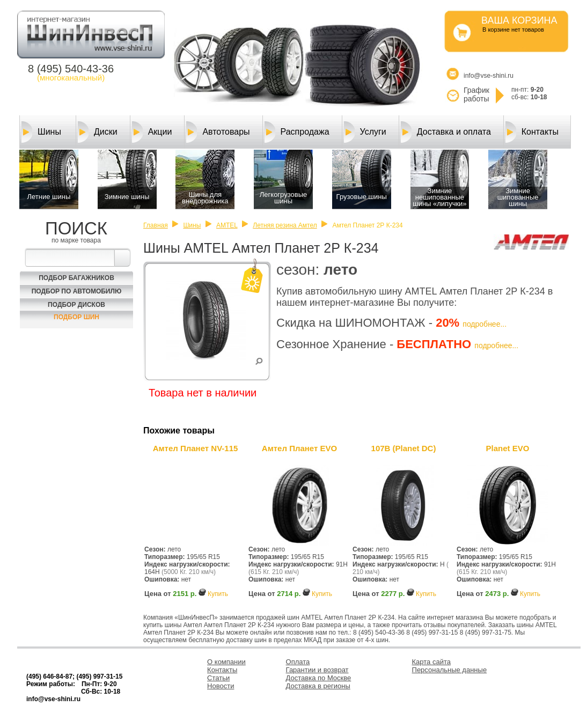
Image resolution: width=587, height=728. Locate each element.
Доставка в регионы (318, 686)
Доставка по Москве (319, 678)
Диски (98, 132)
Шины (41, 132)
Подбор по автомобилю (77, 291)
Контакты (532, 132)
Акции (152, 132)
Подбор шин (76, 317)
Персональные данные (450, 670)
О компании (226, 662)
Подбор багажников (76, 278)
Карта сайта (431, 662)
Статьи (218, 678)
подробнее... (485, 324)
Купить (218, 594)
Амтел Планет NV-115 (196, 448)
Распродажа (297, 132)
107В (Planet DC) (404, 448)
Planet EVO (508, 448)
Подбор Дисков (76, 305)
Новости (221, 686)
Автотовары (218, 132)
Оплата (298, 662)
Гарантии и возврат (317, 670)
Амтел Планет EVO (299, 448)
